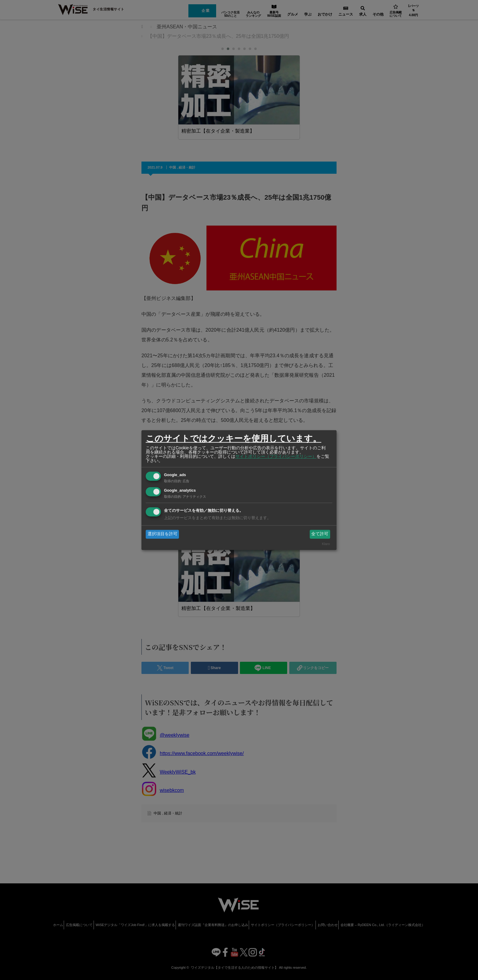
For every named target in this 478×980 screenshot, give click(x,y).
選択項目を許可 (162, 534)
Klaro (326, 544)
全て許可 (320, 534)
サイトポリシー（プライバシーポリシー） (276, 456)
